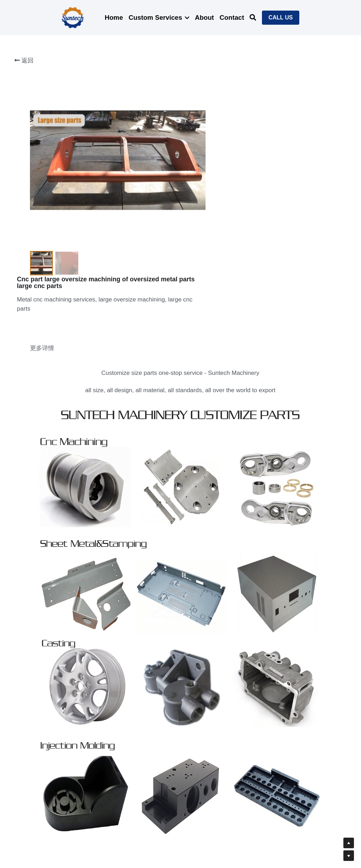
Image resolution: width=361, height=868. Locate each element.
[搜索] (253, 18)
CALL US (280, 17)
